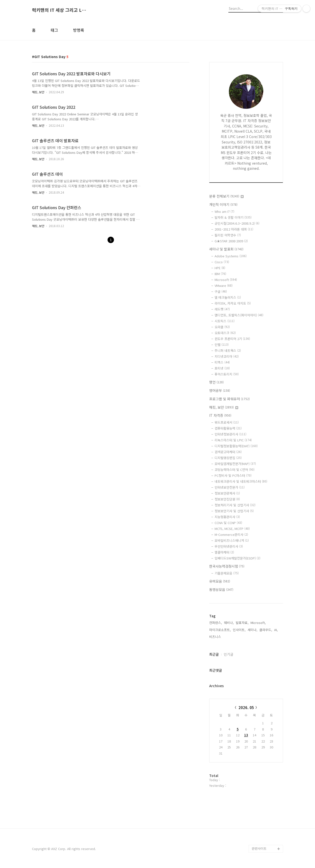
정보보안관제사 (227, 493)
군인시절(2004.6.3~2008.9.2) (237, 223)
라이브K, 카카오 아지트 (233, 303)
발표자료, (242, 623)
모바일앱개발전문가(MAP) (235, 464)
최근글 (214, 654)
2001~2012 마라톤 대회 (234, 229)
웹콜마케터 (224, 552)
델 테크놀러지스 (228, 297)
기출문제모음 (227, 573)
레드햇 (222, 309)
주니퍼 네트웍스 (228, 350)
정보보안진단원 (227, 499)
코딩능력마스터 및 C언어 (235, 470)
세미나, (252, 630)
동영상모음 (221, 589)
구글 (221, 291)
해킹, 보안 (38, 92)
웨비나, (229, 623)
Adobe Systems (231, 256)
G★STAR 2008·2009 (231, 241)
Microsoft (226, 280)
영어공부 (220, 390)
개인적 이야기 (223, 204)
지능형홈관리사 (227, 517)
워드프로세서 (227, 422)
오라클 (222, 327)
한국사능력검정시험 (227, 566)
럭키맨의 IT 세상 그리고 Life (59, 10)
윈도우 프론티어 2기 (232, 339)
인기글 (228, 654)
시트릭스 (225, 321)
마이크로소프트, (220, 630)
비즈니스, (216, 637)
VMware (224, 286)
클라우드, (266, 630)
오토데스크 (225, 333)
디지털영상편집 (228, 458)
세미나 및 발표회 (226, 249)
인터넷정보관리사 (230, 434)
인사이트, (239, 630)
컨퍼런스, (216, 623)
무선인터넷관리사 (229, 546)
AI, (276, 630)
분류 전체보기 (226, 196)
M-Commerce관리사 (231, 535)
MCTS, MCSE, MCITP (232, 529)
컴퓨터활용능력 (228, 428)
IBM (220, 274)
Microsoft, (258, 623)
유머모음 (220, 581)
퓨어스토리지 (227, 374)
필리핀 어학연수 (228, 235)
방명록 (79, 30)
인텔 (222, 345)
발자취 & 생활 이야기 (233, 217)
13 (246, 735)
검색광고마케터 (228, 452)
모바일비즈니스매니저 (232, 540)
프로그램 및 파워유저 (229, 399)
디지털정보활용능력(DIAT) (236, 446)
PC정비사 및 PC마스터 (233, 475)
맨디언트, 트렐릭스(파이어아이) (239, 315)
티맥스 (222, 362)
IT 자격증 (220, 415)
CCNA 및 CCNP (228, 523)
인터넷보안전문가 (230, 487)
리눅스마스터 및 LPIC (233, 440)
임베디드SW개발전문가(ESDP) (237, 558)
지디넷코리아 (227, 356)
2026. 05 (246, 707)
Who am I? (224, 211)
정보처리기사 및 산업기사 (235, 505)
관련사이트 (259, 848)
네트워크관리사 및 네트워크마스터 (241, 481)
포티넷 (222, 368)
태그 (54, 30)
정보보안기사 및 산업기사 (234, 511)
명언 (216, 382)
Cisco (222, 262)
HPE (220, 268)
